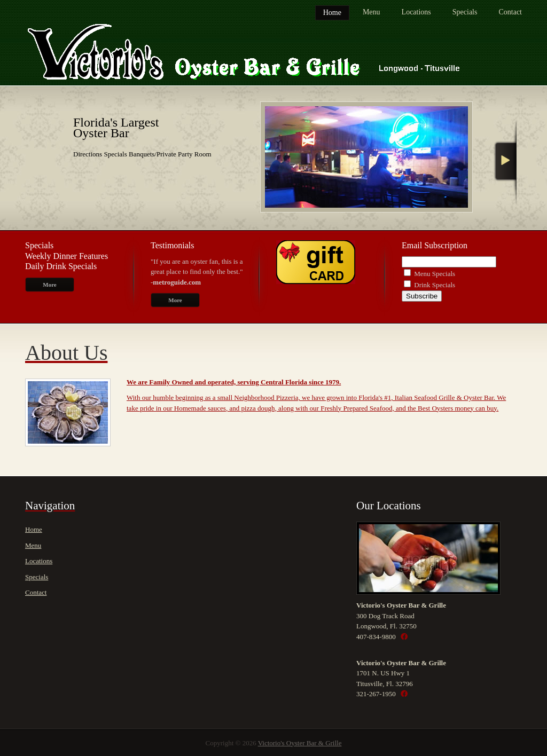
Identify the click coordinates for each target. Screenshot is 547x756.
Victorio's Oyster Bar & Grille (300, 743)
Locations (416, 12)
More (49, 285)
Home (332, 13)
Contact (510, 12)
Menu (372, 12)
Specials (465, 12)
